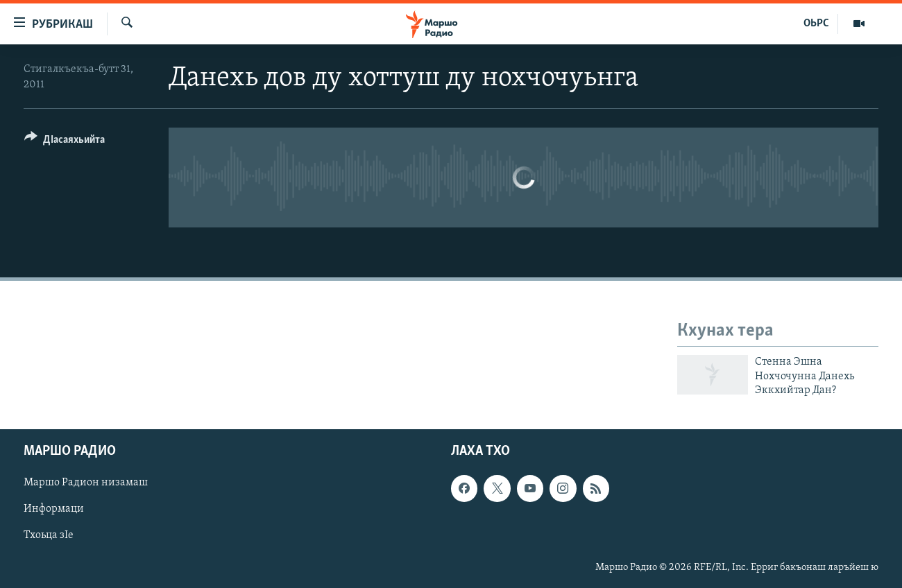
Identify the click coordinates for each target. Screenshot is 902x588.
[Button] (65, 142)
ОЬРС (816, 24)
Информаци (54, 510)
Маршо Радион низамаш (86, 483)
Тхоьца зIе (49, 536)
